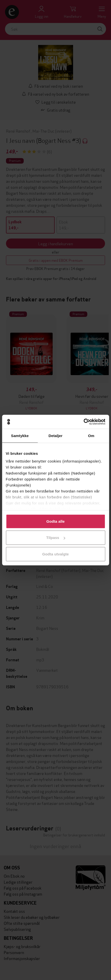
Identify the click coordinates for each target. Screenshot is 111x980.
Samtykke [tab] (20, 435)
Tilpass (56, 538)
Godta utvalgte (55, 554)
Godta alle (56, 521)
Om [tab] (91, 435)
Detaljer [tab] (56, 435)
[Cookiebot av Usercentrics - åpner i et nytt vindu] (83, 422)
